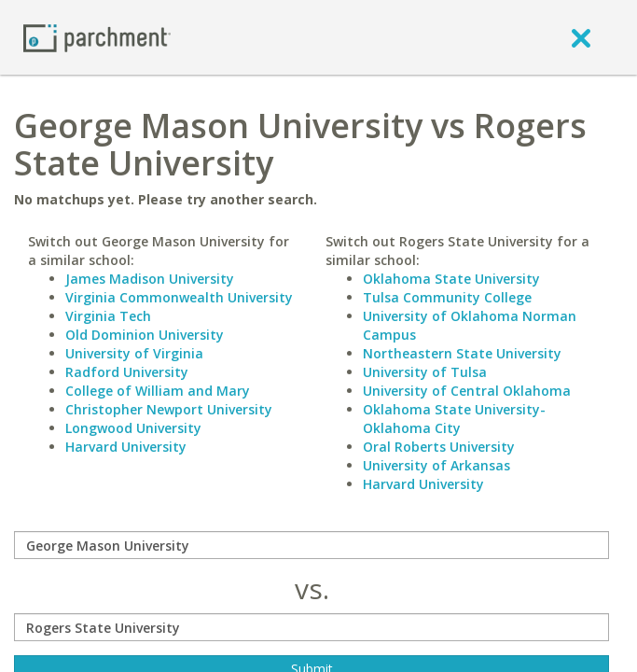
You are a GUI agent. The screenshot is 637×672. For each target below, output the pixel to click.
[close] (581, 37)
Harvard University (126, 447)
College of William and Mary (158, 391)
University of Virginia (134, 353)
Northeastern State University (462, 353)
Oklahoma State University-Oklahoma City (454, 419)
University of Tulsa (425, 372)
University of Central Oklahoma (467, 391)
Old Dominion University (145, 335)
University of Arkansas (436, 465)
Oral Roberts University (439, 447)
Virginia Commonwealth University (179, 297)
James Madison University (150, 279)
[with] (312, 627)
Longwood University (133, 428)
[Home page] (97, 37)
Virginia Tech (108, 316)
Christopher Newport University (169, 409)
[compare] (312, 545)
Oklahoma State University (451, 279)
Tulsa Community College (447, 297)
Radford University (127, 372)
